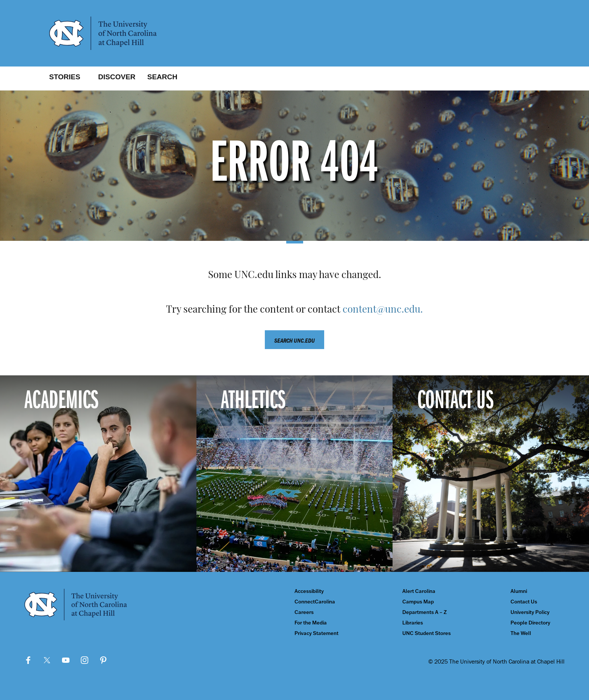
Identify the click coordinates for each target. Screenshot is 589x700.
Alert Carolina (419, 591)
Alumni (519, 591)
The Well (521, 633)
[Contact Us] (491, 474)
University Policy (530, 612)
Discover (117, 77)
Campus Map (418, 602)
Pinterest (103, 660)
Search (162, 77)
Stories (65, 77)
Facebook (28, 660)
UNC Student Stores (427, 633)
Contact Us (524, 602)
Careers (304, 612)
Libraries (413, 623)
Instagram (85, 660)
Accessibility (309, 591)
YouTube (66, 660)
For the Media (311, 623)
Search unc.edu (294, 340)
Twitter (47, 660)
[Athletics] (295, 474)
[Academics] (98, 474)
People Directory (530, 623)
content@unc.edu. (383, 310)
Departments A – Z (424, 612)
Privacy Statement (316, 633)
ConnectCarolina (315, 602)
